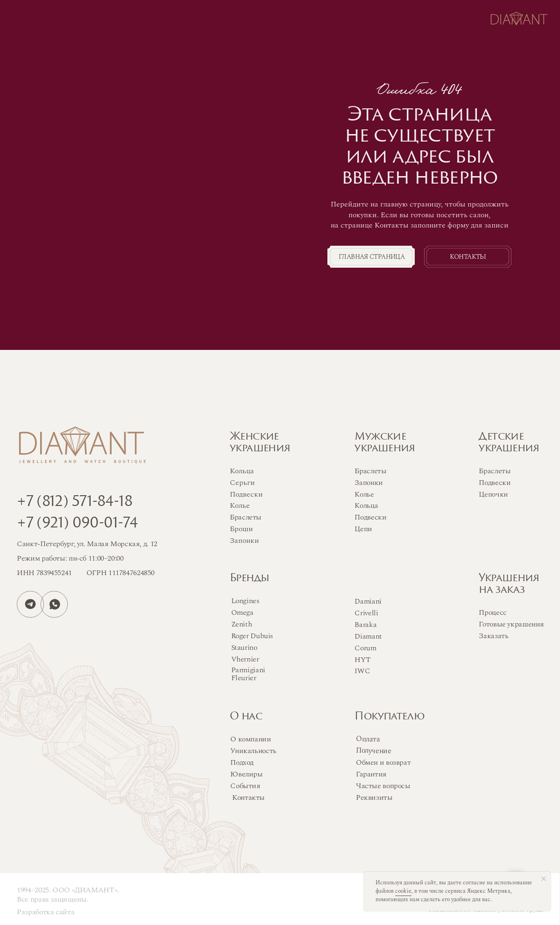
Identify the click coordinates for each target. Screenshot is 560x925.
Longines (245, 601)
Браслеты (370, 471)
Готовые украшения (511, 624)
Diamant (368, 637)
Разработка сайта (46, 912)
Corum (365, 648)
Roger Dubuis (252, 636)
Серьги (242, 483)
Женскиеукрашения (260, 443)
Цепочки (493, 495)
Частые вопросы (383, 786)
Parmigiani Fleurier (248, 674)
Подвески (370, 517)
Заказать (493, 636)
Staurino (244, 648)
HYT (362, 660)
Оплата (368, 740)
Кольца (366, 506)
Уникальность (253, 751)
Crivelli (366, 613)
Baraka (365, 625)
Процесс (493, 613)
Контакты (248, 798)
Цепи (363, 529)
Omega (242, 613)
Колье (364, 495)
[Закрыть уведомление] (544, 879)
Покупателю (390, 717)
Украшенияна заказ (509, 584)
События (245, 786)
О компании (251, 739)
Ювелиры (246, 774)
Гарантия (371, 774)
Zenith (242, 624)
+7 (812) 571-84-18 (74, 502)
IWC (362, 671)
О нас (246, 717)
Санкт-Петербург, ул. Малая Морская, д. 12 (87, 544)
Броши (241, 529)
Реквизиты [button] (374, 798)
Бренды (249, 579)
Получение (374, 751)
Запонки (369, 483)
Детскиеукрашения (509, 443)
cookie (403, 891)
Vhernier (245, 659)
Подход (242, 763)
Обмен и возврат (383, 763)
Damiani (368, 601)
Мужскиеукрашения (385, 443)
